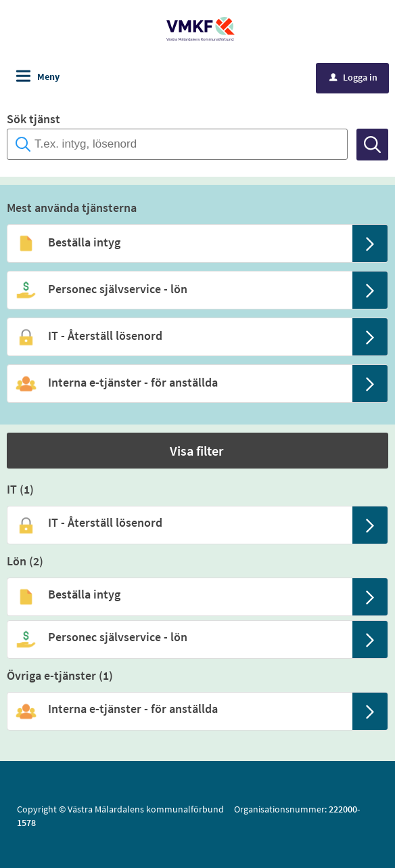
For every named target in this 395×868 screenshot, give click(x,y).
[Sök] (372, 145)
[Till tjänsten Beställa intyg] (179, 242)
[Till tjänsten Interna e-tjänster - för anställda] (179, 383)
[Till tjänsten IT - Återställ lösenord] (179, 336)
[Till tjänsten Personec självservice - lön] (179, 289)
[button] (197, 451)
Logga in (353, 77)
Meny (48, 77)
